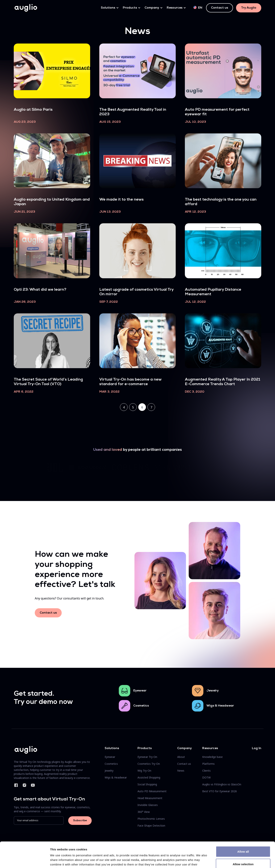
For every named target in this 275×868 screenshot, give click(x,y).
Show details (200, 860)
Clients (206, 771)
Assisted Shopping (149, 777)
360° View (144, 812)
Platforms (208, 764)
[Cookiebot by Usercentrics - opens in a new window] (25, 861)
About (181, 757)
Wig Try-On (144, 771)
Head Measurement (150, 798)
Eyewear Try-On (147, 757)
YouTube (33, 785)
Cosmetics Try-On (149, 764)
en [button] (198, 8)
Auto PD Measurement (152, 791)
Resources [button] (175, 8)
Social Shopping (147, 784)
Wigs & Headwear (220, 706)
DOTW (206, 777)
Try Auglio (249, 8)
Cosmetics (141, 706)
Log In (257, 748)
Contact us (220, 8)
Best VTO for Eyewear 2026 (220, 791)
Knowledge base (212, 757)
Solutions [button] (108, 8)
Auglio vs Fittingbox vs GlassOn (222, 784)
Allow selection (243, 840)
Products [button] (130, 8)
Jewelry (213, 691)
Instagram (24, 785)
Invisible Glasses (148, 805)
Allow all (243, 827)
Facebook (16, 785)
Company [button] (152, 8)
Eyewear (140, 691)
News (181, 771)
